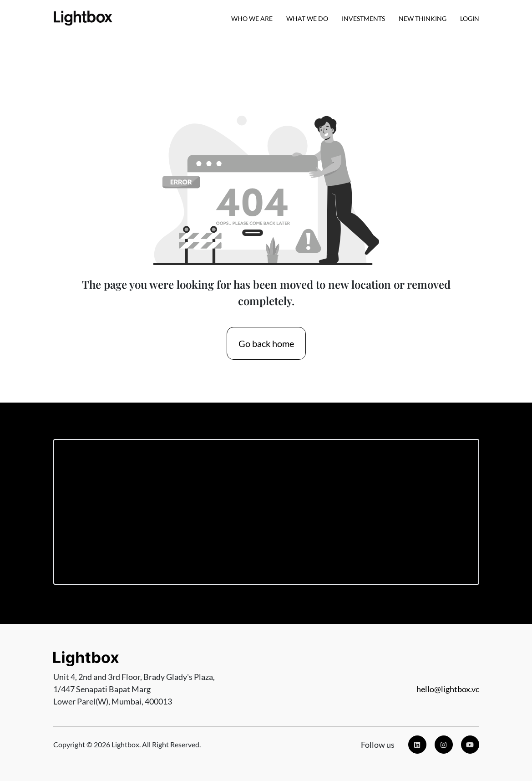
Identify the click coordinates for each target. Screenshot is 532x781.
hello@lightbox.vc (448, 689)
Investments (363, 18)
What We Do (307, 18)
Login (470, 18)
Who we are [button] (252, 18)
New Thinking (423, 18)
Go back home (266, 343)
